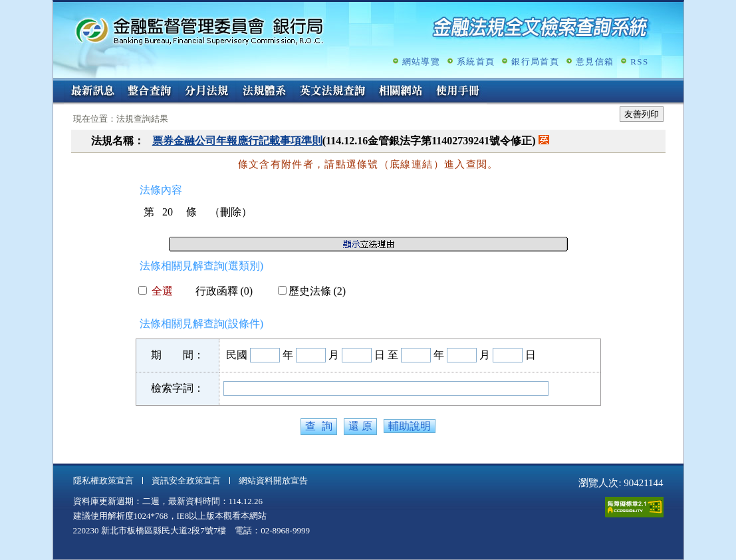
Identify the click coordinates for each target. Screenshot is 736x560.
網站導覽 (421, 62)
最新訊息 (92, 92)
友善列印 (642, 114)
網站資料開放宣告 (273, 481)
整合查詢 (150, 92)
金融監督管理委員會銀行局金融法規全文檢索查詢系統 (199, 30)
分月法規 (207, 92)
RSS (639, 62)
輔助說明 (410, 426)
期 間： (178, 355)
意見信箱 (595, 62)
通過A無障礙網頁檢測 (634, 507)
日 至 (386, 355)
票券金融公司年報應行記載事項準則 (237, 141)
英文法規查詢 (332, 92)
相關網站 (401, 92)
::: (58, 84)
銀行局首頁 (535, 62)
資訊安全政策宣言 (186, 481)
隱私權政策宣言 (103, 481)
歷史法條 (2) (312, 291)
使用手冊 (458, 92)
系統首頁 (476, 62)
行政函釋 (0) (219, 291)
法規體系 (264, 92)
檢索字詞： (178, 388)
